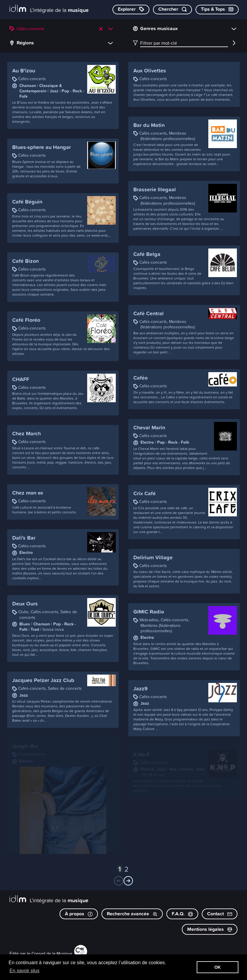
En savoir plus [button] (25, 971)
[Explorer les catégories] (131, 10)
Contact (220, 914)
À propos (79, 914)
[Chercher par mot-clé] (172, 10)
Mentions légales (210, 929)
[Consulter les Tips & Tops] (217, 10)
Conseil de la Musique (52, 953)
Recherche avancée (132, 914)
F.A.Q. (182, 914)
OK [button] (218, 967)
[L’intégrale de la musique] (49, 9)
